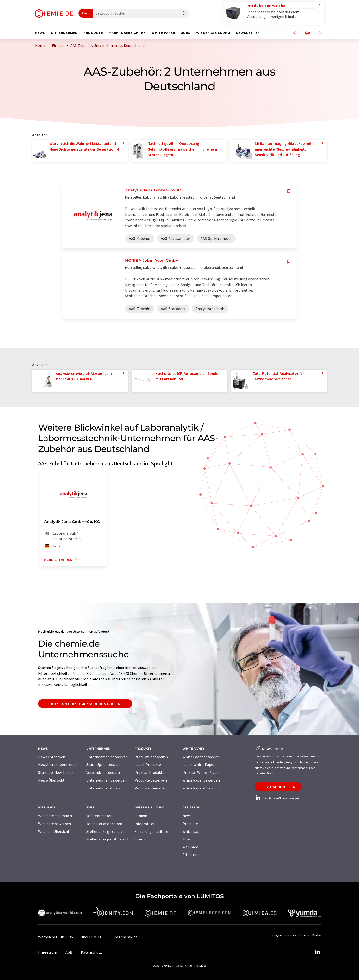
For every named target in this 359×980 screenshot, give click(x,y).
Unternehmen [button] (64, 33)
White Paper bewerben (201, 780)
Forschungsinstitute (151, 831)
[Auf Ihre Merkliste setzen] (289, 191)
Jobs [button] (186, 33)
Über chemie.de (125, 937)
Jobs (186, 839)
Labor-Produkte (148, 764)
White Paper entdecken (202, 757)
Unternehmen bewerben (107, 780)
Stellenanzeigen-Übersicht (109, 839)
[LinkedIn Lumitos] (318, 952)
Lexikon (141, 816)
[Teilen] (294, 33)
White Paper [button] (163, 33)
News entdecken (52, 757)
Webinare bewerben (55, 824)
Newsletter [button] (248, 33)
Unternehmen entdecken (107, 757)
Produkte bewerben (151, 780)
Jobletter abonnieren (104, 824)
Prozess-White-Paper (200, 772)
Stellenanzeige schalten (106, 831)
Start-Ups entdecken (104, 764)
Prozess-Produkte (149, 772)
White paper (193, 831)
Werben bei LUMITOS (56, 937)
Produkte (190, 824)
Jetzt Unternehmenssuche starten (85, 704)
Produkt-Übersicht (150, 788)
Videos (140, 839)
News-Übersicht (51, 780)
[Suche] (184, 14)
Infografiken (145, 824)
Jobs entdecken (99, 816)
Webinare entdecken (55, 816)
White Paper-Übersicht (201, 788)
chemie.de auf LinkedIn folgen (277, 798)
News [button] (40, 33)
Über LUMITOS (93, 937)
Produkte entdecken (151, 757)
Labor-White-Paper (198, 764)
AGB (69, 952)
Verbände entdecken (103, 772)
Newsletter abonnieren (57, 764)
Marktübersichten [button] (127, 33)
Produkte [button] (93, 33)
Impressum (48, 952)
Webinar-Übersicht (54, 831)
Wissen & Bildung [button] (213, 33)
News (187, 816)
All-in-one (191, 855)
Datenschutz (91, 952)
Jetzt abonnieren (278, 787)
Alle (84, 13)
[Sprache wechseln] (308, 33)
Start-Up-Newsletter (56, 772)
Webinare (190, 847)
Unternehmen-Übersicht (107, 788)
